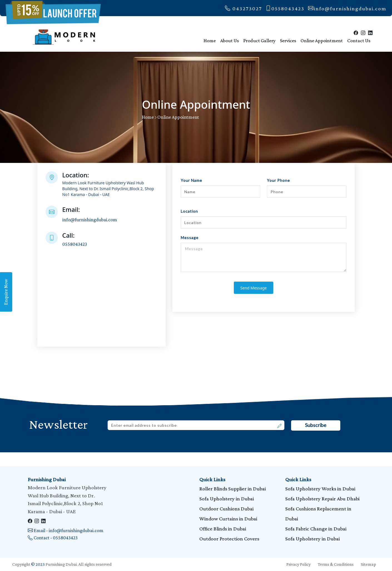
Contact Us (359, 41)
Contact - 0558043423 (53, 538)
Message (190, 238)
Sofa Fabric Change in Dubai (316, 529)
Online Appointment (322, 41)
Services (288, 41)
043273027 (243, 8)
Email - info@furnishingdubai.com (66, 530)
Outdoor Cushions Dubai (226, 509)
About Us (230, 41)
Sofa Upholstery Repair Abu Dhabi (322, 499)
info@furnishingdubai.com (347, 8)
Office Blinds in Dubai (223, 529)
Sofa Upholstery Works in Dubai (320, 489)
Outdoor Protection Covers (229, 539)
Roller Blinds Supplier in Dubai (233, 489)
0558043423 (285, 8)
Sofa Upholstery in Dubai (227, 499)
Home (210, 41)
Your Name (191, 180)
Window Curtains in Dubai (228, 519)
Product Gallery (259, 41)
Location (189, 211)
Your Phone (278, 180)
